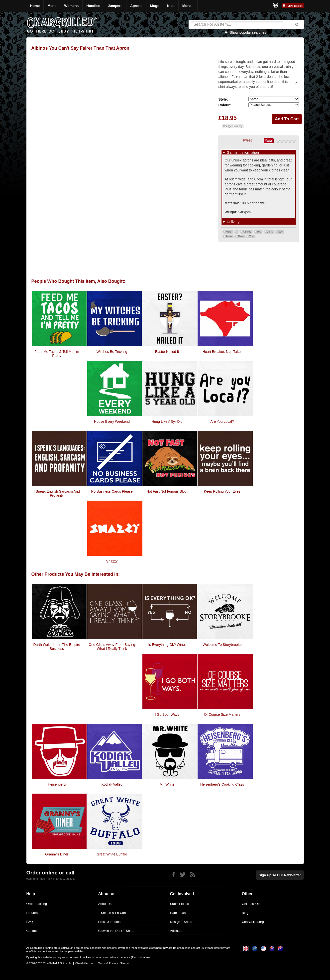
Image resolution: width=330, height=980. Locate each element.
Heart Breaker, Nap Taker (222, 352)
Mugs (155, 6)
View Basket (295, 6)
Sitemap (125, 963)
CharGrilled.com (85, 963)
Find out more (140, 957)
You (259, 232)
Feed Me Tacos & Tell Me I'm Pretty (57, 354)
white (229, 232)
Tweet (247, 140)
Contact (32, 931)
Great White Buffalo (112, 854)
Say (280, 232)
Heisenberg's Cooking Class (222, 784)
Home (35, 6)
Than (241, 236)
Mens (52, 6)
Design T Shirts (181, 922)
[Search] (237, 24)
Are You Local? (222, 421)
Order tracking (37, 904)
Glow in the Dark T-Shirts (116, 931)
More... (188, 6)
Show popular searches (248, 32)
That (252, 236)
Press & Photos (110, 922)
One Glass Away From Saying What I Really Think (112, 647)
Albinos (247, 232)
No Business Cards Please (112, 491)
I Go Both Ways (167, 714)
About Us (105, 904)
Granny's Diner (57, 854)
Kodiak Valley (112, 784)
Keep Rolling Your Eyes (222, 491)
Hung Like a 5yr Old (167, 421)
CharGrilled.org (253, 922)
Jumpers (115, 6)
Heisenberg (57, 784)
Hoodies (93, 6)
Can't (270, 232)
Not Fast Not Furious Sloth (167, 491)
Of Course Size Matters (222, 714)
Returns (32, 913)
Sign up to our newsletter (281, 875)
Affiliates (176, 931)
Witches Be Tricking (112, 352)
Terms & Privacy (108, 963)
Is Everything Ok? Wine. (167, 645)
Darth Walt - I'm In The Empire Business (57, 647)
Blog (245, 913)
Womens (71, 6)
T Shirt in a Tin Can (112, 913)
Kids (171, 6)
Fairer (229, 236)
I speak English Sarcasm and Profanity (57, 493)
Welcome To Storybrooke (222, 645)
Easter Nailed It (167, 352)
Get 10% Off (251, 904)
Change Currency (233, 126)
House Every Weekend (112, 421)
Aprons (136, 6)
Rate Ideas (178, 913)
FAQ (30, 922)
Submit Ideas (180, 904)
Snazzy (112, 561)
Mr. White (167, 784)
